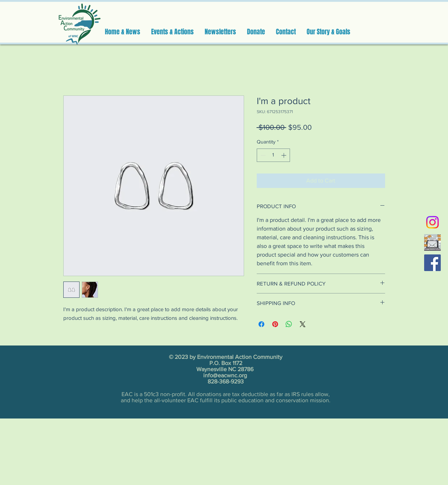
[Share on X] (303, 324)
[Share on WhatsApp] (289, 324)
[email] (432, 242)
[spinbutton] (273, 155)
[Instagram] (432, 222)
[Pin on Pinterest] (275, 324)
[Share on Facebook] (261, 324)
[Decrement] (262, 155)
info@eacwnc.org (225, 375)
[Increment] (284, 155)
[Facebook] (432, 263)
